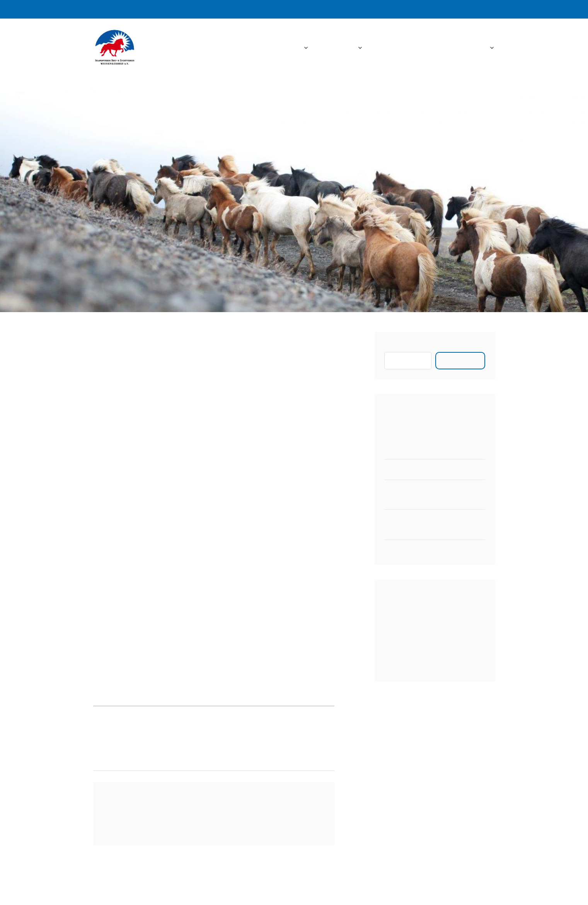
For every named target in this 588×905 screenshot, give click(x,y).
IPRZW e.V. (186, 48)
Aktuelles (340, 48)
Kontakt (475, 48)
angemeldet (153, 820)
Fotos (387, 48)
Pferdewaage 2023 (411, 469)
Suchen (395, 347)
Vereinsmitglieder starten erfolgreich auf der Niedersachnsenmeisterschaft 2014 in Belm (153, 738)
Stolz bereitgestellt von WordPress (244, 890)
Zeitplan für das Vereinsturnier (429, 550)
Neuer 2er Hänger (410, 449)
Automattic (377, 890)
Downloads (429, 48)
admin (141, 372)
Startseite (285, 48)
